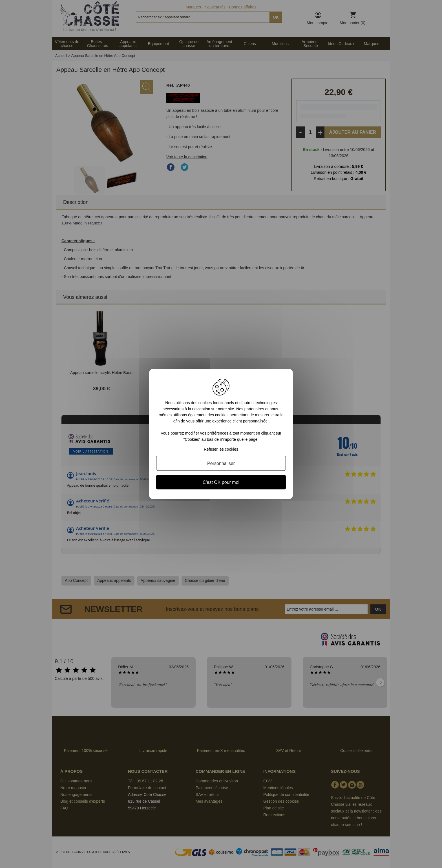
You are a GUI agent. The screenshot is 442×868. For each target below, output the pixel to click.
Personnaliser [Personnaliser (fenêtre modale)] (221, 463)
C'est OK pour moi (221, 482)
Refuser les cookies (221, 449)
